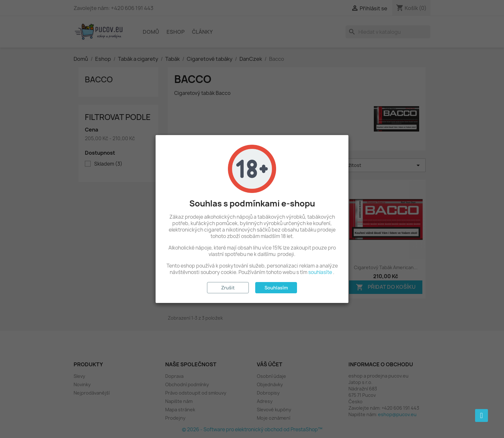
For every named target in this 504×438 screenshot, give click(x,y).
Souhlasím (276, 288)
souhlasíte (320, 272)
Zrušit (228, 288)
